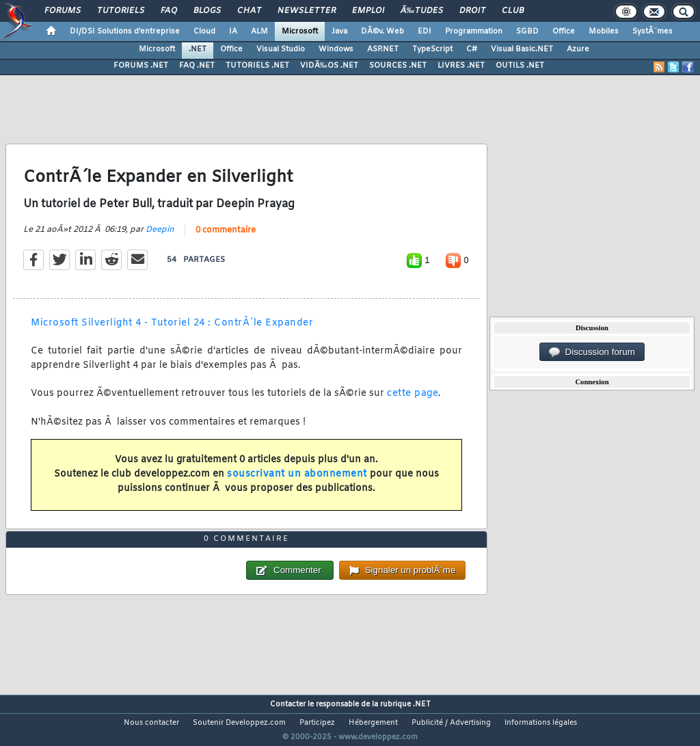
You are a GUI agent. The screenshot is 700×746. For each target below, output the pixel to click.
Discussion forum (592, 352)
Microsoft (300, 31)
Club (513, 11)
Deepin (160, 230)
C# (472, 49)
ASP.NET (383, 49)
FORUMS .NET (141, 66)
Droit (472, 11)
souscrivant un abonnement (297, 474)
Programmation (474, 31)
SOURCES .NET (398, 66)
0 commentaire (226, 230)
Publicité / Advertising (451, 723)
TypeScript (432, 49)
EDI (425, 31)
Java (339, 31)
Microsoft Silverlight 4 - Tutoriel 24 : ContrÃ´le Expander (172, 323)
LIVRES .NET (461, 66)
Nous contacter (151, 723)
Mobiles (604, 31)
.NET (198, 49)
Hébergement (373, 723)
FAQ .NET (197, 66)
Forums (63, 11)
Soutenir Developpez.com (239, 723)
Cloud (204, 31)
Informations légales (541, 723)
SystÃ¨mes (652, 31)
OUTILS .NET (520, 66)
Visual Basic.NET (522, 49)
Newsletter (307, 11)
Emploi (368, 11)
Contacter (288, 704)
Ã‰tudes (422, 11)
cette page (413, 394)
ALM (259, 31)
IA (233, 31)
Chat (249, 11)
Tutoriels (121, 11)
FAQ (169, 11)
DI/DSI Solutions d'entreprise (125, 31)
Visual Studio (281, 49)
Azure (578, 49)
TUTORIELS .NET (257, 66)
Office (564, 31)
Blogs (207, 11)
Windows (336, 49)
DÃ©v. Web (382, 31)
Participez (317, 723)
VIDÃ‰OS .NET (329, 66)
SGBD (527, 31)
